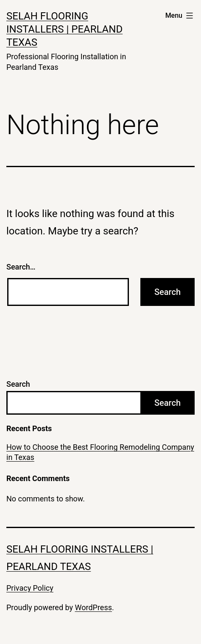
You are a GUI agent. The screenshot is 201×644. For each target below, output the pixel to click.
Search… (21, 267)
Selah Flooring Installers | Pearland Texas (64, 29)
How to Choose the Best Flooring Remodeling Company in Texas (100, 452)
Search (18, 384)
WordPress (94, 607)
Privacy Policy (30, 588)
